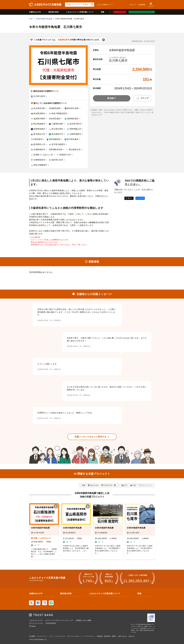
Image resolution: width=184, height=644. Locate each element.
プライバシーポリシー (74, 636)
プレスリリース (42, 636)
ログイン (133, 5)
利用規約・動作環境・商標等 (106, 636)
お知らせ (131, 636)
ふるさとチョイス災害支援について (105, 593)
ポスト (130, 198)
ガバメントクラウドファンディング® (142, 12)
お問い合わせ (122, 636)
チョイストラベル (36, 623)
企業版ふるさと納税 (83, 620)
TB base (32, 626)
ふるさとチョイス (120, 12)
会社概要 (32, 636)
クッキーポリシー (89, 636)
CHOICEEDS (51, 623)
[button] (56, 507)
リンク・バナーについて (57, 636)
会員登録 (142, 5)
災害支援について (80, 12)
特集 (103, 12)
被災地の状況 (54, 12)
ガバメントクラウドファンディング (59, 620)
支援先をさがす (35, 12)
